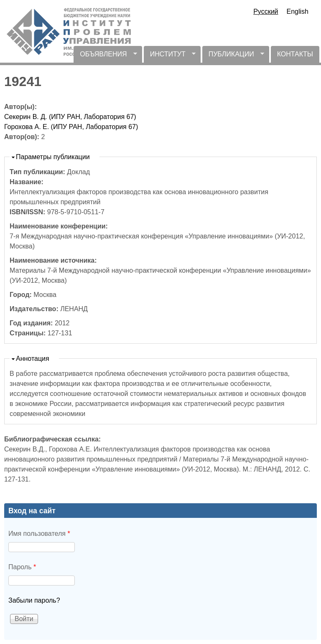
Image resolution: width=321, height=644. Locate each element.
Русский (266, 11)
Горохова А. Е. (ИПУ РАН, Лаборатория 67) (71, 127)
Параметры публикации (53, 157)
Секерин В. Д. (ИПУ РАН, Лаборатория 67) (70, 117)
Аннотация (33, 359)
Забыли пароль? (34, 600)
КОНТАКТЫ (295, 54)
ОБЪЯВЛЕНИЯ (105, 57)
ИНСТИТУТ (170, 57)
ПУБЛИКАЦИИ (233, 57)
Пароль (22, 567)
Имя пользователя (39, 534)
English (298, 11)
